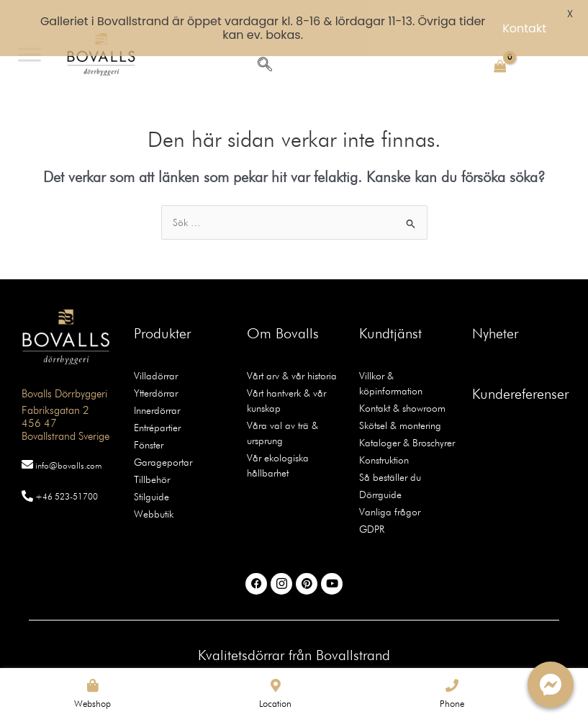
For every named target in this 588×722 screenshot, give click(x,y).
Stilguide (151, 473)
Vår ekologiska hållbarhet (278, 442)
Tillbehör (152, 456)
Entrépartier (157, 404)
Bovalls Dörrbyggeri (64, 371)
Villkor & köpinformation (391, 360)
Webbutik (154, 490)
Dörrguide (380, 471)
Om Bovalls (283, 310)
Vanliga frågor (390, 488)
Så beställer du (390, 453)
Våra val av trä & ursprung (282, 409)
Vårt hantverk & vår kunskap (286, 377)
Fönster (149, 421)
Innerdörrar (157, 387)
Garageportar (163, 438)
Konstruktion (384, 436)
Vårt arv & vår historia (292, 352)
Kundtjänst (390, 310)
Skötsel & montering (400, 402)
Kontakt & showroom (402, 384)
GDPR (372, 505)
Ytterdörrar (156, 369)
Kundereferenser (520, 370)
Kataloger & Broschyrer (407, 419)
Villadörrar (156, 352)
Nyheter (495, 310)
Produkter (162, 310)
